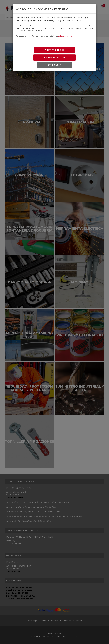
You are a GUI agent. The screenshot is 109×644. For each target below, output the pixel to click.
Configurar (54, 65)
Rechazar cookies (54, 57)
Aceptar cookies (54, 50)
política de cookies (65, 36)
